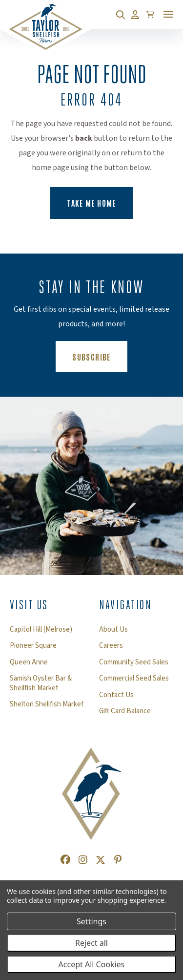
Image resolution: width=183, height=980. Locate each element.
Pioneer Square (33, 646)
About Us (113, 630)
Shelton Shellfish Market (47, 704)
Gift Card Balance (125, 711)
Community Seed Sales (134, 662)
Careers (111, 646)
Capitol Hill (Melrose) (41, 630)
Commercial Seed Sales (134, 679)
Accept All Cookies (92, 964)
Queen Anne (29, 662)
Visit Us (29, 605)
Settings (91, 921)
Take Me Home (91, 203)
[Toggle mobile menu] (168, 14)
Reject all (91, 943)
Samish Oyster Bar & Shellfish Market (41, 683)
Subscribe (100, 356)
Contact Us (116, 695)
